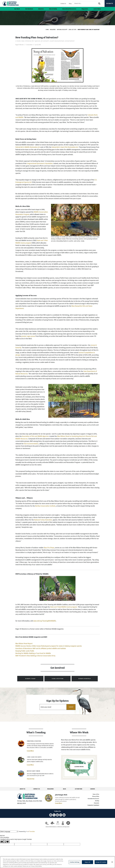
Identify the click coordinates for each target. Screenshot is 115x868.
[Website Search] (87, 3)
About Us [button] (41, 9)
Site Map (97, 801)
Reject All (88, 862)
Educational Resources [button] (69, 9)
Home (47, 30)
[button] (71, 707)
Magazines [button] (85, 9)
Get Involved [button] (29, 9)
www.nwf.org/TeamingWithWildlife (45, 621)
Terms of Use (96, 794)
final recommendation (31, 444)
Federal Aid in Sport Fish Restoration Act (65, 147)
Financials (97, 803)
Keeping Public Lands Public (25, 651)
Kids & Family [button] (53, 9)
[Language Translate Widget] (9, 831)
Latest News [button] (97, 9)
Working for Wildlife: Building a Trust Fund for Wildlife (33, 653)
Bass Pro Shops (49, 548)
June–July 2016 (72, 30)
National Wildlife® (62, 30)
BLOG (65, 789)
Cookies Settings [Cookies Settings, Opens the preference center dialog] (75, 862)
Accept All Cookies (101, 862)
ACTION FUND (79, 789)
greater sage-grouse (28, 336)
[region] (57, 862)
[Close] (112, 862)
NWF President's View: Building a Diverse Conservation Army (35, 656)
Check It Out (31, 779)
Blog (70, 4)
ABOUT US (23, 789)
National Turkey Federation (43, 520)
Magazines (53, 30)
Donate (110, 3)
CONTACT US (37, 789)
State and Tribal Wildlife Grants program (64, 607)
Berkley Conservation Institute (45, 506)
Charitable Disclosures (93, 799)
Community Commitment (93, 805)
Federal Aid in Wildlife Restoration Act (28, 147)
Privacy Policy (96, 796)
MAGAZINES (51, 789)
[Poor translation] (7, 842)
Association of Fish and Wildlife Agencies (35, 436)
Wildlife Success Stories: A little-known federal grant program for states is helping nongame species (49, 646)
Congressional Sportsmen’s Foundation (40, 163)
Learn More (30, 751)
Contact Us (63, 4)
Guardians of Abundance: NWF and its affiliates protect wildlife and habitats (41, 648)
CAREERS (93, 789)
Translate (30, 831)
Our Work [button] (17, 9)
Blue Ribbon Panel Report (24, 644)
